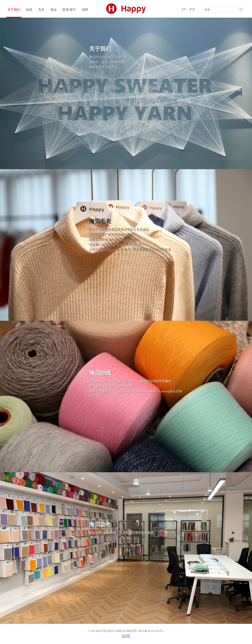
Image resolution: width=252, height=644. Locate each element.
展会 (54, 10)
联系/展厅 (69, 10)
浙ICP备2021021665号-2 (151, 631)
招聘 (85, 10)
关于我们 (14, 10)
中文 (192, 9)
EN (184, 9)
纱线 (29, 10)
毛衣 (41, 10)
